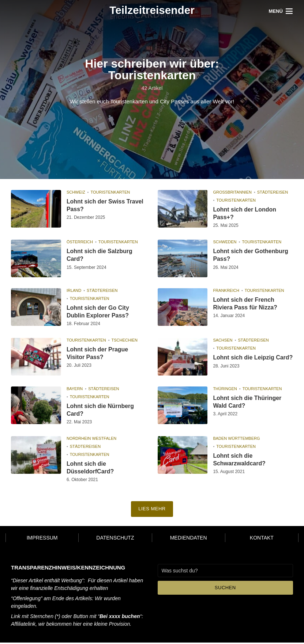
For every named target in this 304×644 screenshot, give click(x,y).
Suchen (225, 589)
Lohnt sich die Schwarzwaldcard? (239, 461)
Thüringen (225, 390)
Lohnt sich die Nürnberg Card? (100, 411)
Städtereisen (273, 192)
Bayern (75, 390)
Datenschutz (115, 539)
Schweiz (76, 192)
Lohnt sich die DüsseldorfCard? (90, 469)
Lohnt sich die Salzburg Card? (100, 255)
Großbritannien (232, 192)
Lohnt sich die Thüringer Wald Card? (247, 403)
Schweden (225, 242)
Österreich (80, 242)
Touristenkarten (110, 192)
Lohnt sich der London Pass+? (245, 213)
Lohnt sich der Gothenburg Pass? (251, 255)
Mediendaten (189, 539)
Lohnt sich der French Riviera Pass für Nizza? (245, 304)
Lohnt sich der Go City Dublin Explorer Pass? (98, 312)
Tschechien (125, 340)
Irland (74, 290)
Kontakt (262, 539)
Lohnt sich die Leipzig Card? (244, 361)
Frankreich (226, 290)
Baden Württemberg (236, 440)
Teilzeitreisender (152, 10)
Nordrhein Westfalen (91, 440)
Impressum (42, 539)
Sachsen (223, 340)
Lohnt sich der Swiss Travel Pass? (105, 205)
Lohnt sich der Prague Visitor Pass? (97, 353)
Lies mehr (152, 510)
